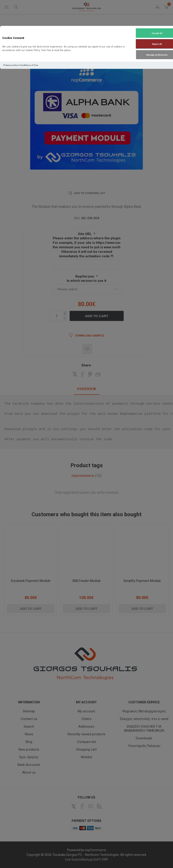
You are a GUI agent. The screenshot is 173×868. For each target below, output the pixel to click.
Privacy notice (11, 65)
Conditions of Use (29, 65)
